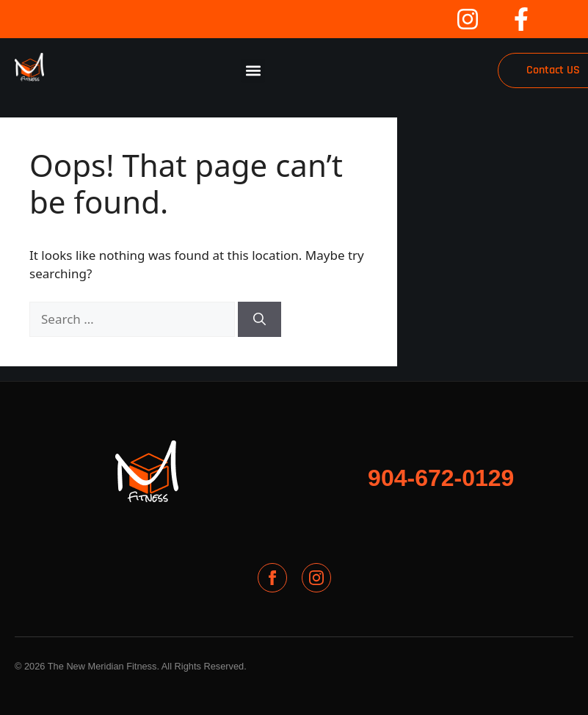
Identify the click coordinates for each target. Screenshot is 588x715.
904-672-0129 (441, 478)
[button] (253, 71)
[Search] (259, 319)
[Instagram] (316, 578)
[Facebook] (272, 578)
